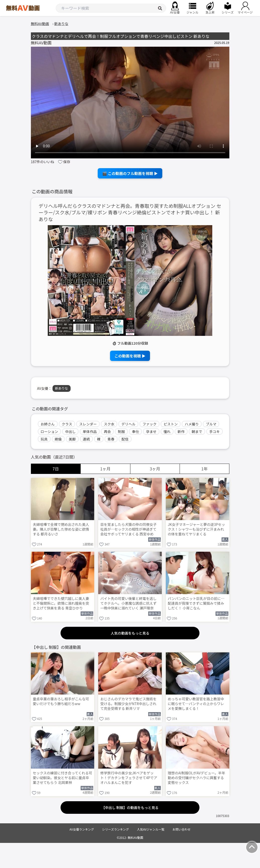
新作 (181, 431)
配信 (125, 439)
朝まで (197, 431)
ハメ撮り (192, 424)
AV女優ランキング (82, 829)
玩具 (44, 439)
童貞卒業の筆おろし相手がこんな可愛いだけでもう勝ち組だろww (61, 701)
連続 (86, 439)
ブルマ (211, 424)
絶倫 (58, 439)
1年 (204, 469)
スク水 (109, 424)
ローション (49, 431)
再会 (107, 431)
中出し (70, 431)
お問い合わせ (182, 829)
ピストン (171, 424)
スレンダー (88, 424)
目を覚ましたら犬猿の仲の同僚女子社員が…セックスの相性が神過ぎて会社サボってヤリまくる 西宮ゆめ (128, 529)
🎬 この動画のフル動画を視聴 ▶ (130, 173)
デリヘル (128, 424)
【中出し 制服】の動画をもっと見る (130, 808)
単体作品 (90, 431)
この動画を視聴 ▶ (130, 356)
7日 (56, 469)
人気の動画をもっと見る (130, 633)
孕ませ (151, 431)
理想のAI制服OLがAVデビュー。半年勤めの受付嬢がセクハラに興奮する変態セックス (197, 778)
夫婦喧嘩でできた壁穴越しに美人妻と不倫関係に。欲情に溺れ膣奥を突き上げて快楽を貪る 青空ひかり (61, 603)
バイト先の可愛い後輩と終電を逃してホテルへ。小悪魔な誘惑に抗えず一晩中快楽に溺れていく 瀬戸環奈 (128, 603)
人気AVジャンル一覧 (151, 829)
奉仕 (135, 431)
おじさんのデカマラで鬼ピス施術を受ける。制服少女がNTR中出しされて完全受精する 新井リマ (128, 704)
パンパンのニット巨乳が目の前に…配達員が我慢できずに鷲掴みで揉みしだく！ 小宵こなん (196, 603)
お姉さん (48, 424)
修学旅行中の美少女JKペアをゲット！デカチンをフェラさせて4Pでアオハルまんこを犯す (129, 778)
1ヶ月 (105, 469)
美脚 (72, 439)
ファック (149, 424)
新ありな (62, 388)
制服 (121, 431)
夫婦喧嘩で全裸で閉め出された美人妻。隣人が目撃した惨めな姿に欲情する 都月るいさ (61, 529)
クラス (67, 424)
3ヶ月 (155, 469)
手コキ (215, 431)
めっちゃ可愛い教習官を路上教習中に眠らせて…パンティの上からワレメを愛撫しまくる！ (196, 704)
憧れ (167, 431)
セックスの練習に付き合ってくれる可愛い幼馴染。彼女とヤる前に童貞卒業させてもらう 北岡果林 (63, 778)
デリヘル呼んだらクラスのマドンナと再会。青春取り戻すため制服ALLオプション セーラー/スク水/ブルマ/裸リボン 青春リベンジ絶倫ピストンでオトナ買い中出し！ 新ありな (130, 213)
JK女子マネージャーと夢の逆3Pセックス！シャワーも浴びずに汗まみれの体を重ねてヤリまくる (196, 529)
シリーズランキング (115, 829)
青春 (111, 439)
